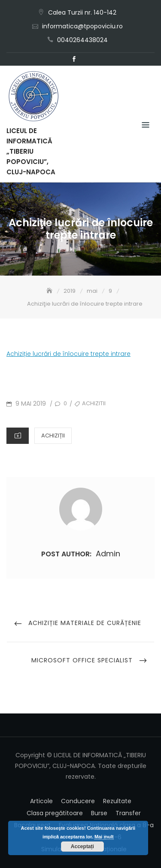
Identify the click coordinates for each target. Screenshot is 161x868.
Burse (99, 813)
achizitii (94, 403)
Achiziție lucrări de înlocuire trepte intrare (68, 354)
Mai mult (104, 837)
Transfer (128, 813)
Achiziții (53, 436)
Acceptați (82, 847)
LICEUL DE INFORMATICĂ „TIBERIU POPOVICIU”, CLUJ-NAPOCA (31, 151)
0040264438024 (82, 40)
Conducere (78, 801)
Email (87, 59)
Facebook (74, 59)
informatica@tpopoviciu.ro (82, 26)
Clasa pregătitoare (55, 813)
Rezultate (117, 801)
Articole (41, 801)
